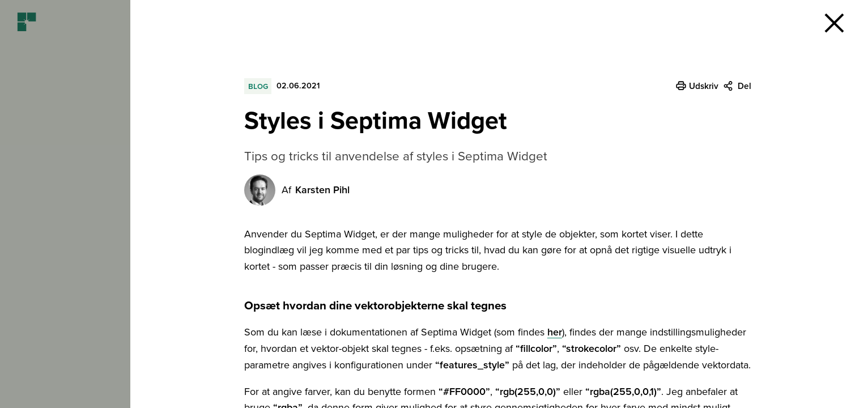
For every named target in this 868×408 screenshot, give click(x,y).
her (555, 332)
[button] (834, 23)
